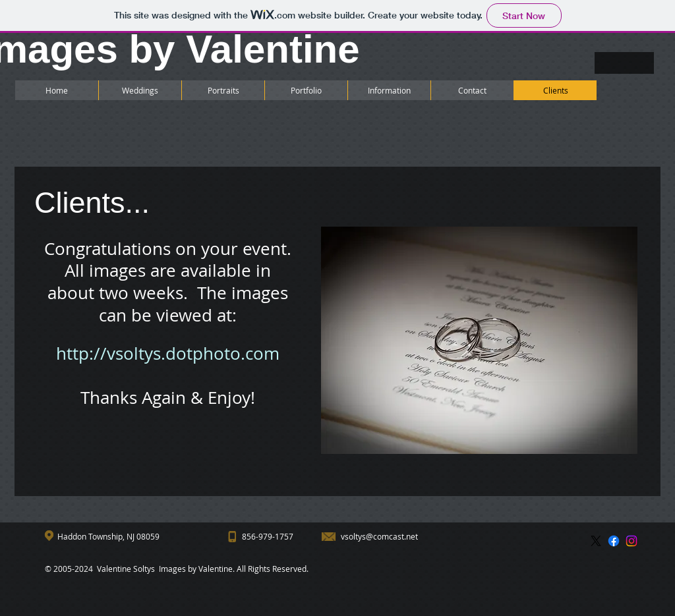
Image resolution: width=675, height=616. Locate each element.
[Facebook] (614, 541)
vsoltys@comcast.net (379, 536)
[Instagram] (631, 541)
